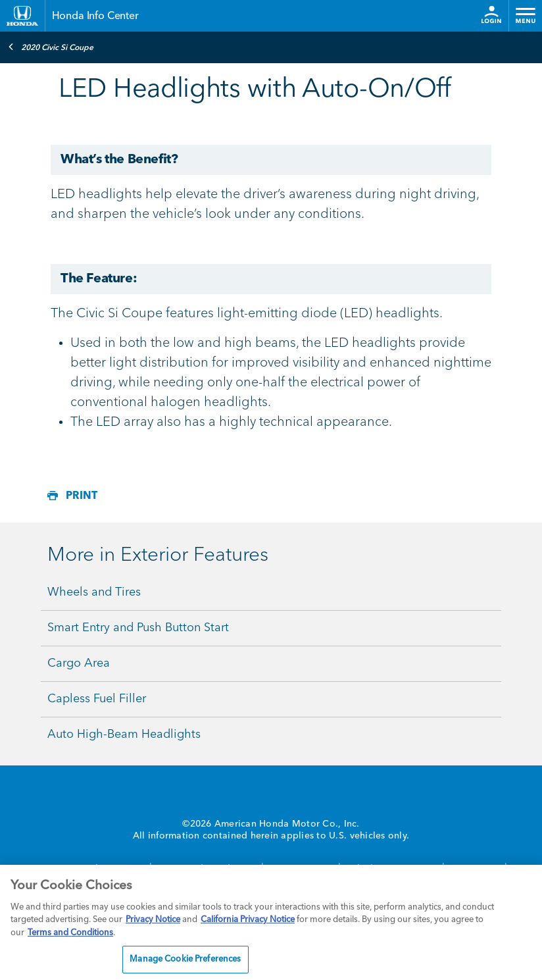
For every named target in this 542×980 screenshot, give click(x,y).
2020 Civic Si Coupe (51, 47)
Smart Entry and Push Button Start (138, 628)
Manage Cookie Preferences (185, 959)
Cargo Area (79, 663)
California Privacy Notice (248, 920)
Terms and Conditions (70, 933)
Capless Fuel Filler (97, 699)
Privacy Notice (153, 920)
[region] (271, 922)
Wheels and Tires (94, 592)
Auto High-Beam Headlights (124, 735)
